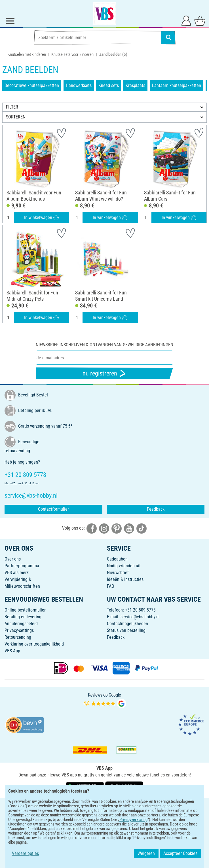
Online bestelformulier (25, 610)
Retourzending (18, 637)
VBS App (12, 651)
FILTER (12, 107)
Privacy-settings (19, 630)
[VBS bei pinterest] (117, 528)
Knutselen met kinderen (27, 54)
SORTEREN (16, 117)
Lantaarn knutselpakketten (177, 85)
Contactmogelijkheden (127, 624)
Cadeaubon (117, 559)
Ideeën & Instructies (125, 579)
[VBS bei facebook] (92, 528)
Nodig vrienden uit (124, 566)
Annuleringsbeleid (21, 624)
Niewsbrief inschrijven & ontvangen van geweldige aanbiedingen (104, 345)
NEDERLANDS (104, 806)
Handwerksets (79, 85)
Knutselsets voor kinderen (72, 54)
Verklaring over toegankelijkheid (34, 644)
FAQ (111, 586)
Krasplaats (135, 85)
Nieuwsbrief (118, 573)
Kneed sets (109, 85)
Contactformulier (53, 509)
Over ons (13, 559)
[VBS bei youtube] (129, 528)
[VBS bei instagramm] (104, 528)
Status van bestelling (126, 630)
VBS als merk (17, 573)
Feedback (156, 509)
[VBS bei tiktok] (142, 528)
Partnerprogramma (22, 566)
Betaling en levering (23, 617)
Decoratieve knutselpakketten (32, 85)
